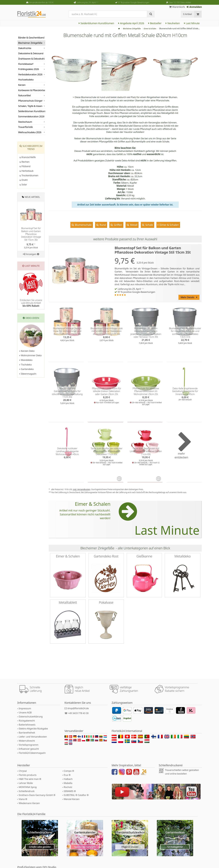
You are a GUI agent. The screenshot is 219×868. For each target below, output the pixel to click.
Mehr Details (189, 297)
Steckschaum (25, 122)
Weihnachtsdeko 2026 (30, 132)
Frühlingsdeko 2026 (28, 69)
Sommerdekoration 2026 (31, 116)
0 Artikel (188, 14)
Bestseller (155, 23)
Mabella (68, 783)
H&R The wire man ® (30, 779)
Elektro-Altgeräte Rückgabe (33, 729)
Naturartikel (24, 95)
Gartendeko (27, 369)
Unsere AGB (25, 712)
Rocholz (68, 787)
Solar (23, 184)
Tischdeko (26, 365)
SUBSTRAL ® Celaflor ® (76, 795)
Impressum (25, 708)
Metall (133, 225)
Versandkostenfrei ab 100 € (41, 2)
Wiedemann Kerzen (29, 803)
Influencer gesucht (29, 749)
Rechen (25, 162)
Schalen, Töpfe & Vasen (30, 106)
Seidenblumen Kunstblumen (96, 23)
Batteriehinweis (27, 725)
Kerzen (22, 85)
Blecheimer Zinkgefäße (129, 28)
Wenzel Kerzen (72, 799)
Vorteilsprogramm (28, 745)
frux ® (67, 775)
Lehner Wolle (26, 783)
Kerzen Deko (27, 351)
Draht (24, 180)
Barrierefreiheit (27, 733)
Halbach (68, 779)
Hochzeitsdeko (26, 80)
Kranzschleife (28, 157)
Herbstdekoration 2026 (30, 74)
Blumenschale (83, 225)
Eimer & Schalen (149, 28)
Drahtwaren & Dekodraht (31, 59)
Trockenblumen (29, 175)
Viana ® (23, 799)
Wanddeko (26, 360)
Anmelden (194, 7)
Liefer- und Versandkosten (33, 737)
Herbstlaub (26, 171)
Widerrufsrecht (27, 741)
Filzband (25, 166)
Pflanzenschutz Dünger (30, 101)
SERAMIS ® (70, 791)
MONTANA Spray (28, 787)
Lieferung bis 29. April (87, 2)
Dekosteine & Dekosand (31, 53)
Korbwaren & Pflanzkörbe (32, 90)
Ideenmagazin (28, 374)
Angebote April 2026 (131, 23)
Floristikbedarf (26, 64)
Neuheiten (173, 23)
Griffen (118, 225)
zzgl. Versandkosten (82, 489)
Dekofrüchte (25, 48)
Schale (149, 225)
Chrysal (23, 771)
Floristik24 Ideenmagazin (32, 753)
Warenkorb (177, 7)
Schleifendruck (27, 791)
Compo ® (69, 771)
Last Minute (192, 23)
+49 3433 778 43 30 (78, 713)
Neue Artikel (32, 197)
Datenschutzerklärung (31, 716)
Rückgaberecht (27, 721)
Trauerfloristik (25, 127)
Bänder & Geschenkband (31, 38)
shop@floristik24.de (78, 708)
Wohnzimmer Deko (31, 355)
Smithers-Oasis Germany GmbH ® (37, 795)
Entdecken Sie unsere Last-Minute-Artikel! (31, 303)
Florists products (28, 775)
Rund (102, 225)
